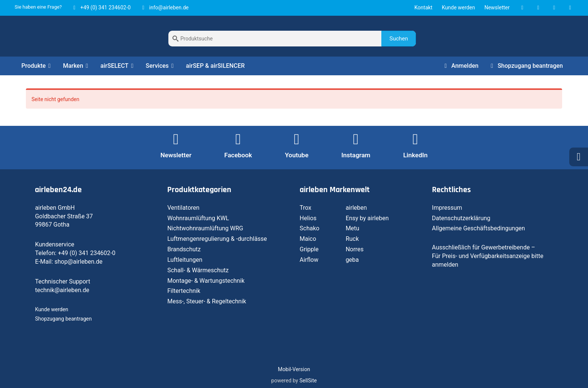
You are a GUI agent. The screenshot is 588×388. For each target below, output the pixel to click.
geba (352, 260)
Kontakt (423, 7)
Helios (308, 218)
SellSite (308, 381)
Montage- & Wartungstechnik (206, 281)
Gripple (309, 249)
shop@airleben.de (78, 262)
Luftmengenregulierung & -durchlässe (217, 239)
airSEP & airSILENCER (215, 66)
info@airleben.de (164, 7)
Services (161, 66)
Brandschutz (184, 249)
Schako (310, 228)
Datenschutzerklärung (461, 218)
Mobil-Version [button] (294, 369)
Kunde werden (458, 7)
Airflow (309, 260)
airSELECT (118, 66)
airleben (356, 208)
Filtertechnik (184, 291)
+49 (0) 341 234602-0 (101, 7)
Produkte (37, 66)
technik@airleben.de (62, 290)
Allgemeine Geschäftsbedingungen (478, 228)
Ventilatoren (183, 208)
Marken (77, 66)
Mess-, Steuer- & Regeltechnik (207, 301)
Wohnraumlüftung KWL (198, 218)
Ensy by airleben (367, 218)
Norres (355, 249)
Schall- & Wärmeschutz (198, 270)
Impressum (447, 208)
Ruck (352, 239)
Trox (305, 208)
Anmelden (460, 66)
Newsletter (497, 7)
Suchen (399, 39)
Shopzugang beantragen (526, 66)
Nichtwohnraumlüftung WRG (205, 228)
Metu (353, 228)
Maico (308, 239)
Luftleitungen (185, 260)
